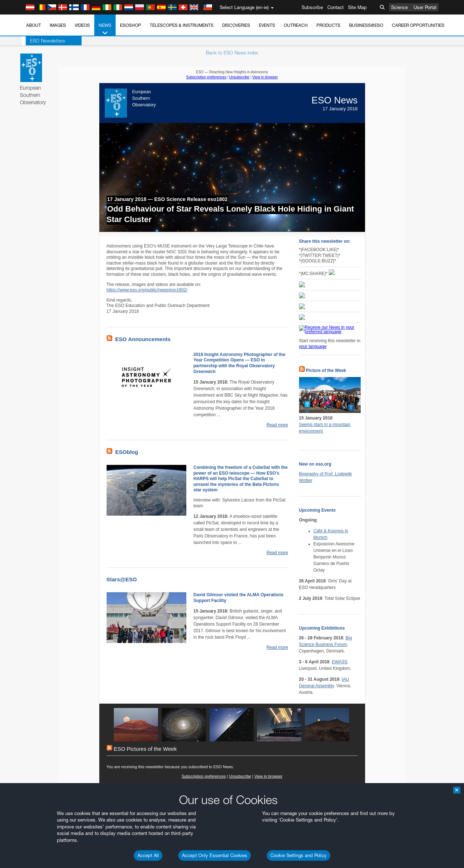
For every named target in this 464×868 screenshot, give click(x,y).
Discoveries (236, 25)
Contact (335, 7)
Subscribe (312, 7)
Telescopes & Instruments (182, 25)
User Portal (425, 7)
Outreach (296, 25)
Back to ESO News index (232, 53)
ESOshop (130, 25)
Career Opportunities (418, 25)
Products (328, 25)
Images (58, 25)
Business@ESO (366, 25)
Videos (82, 25)
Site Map (357, 7)
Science (399, 7)
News (105, 29)
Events (267, 25)
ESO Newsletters (43, 41)
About (34, 25)
